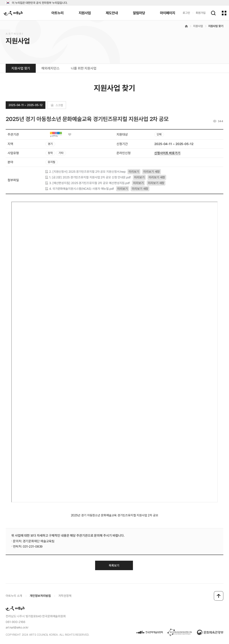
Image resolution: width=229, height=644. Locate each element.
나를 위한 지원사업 (84, 68)
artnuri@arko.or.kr (17, 627)
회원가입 (201, 13)
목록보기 (114, 566)
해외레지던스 (50, 68)
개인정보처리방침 (40, 596)
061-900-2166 (16, 622)
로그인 (186, 13)
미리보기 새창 (152, 172)
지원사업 (85, 13)
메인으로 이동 (186, 26)
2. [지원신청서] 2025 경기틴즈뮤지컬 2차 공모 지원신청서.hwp (87, 172)
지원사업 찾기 (216, 26)
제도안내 (112, 13)
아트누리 (57, 13)
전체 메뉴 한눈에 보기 (224, 13)
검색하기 (213, 13)
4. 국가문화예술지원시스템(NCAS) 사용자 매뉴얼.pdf (82, 189)
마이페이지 (168, 13)
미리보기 (134, 172)
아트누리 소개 (14, 596)
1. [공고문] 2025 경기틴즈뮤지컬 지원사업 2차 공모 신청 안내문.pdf (90, 177)
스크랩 (59, 105)
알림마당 (139, 13)
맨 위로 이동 (219, 596)
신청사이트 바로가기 (167, 153)
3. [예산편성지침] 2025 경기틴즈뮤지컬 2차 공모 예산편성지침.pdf (90, 183)
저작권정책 (65, 596)
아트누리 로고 (13, 13)
